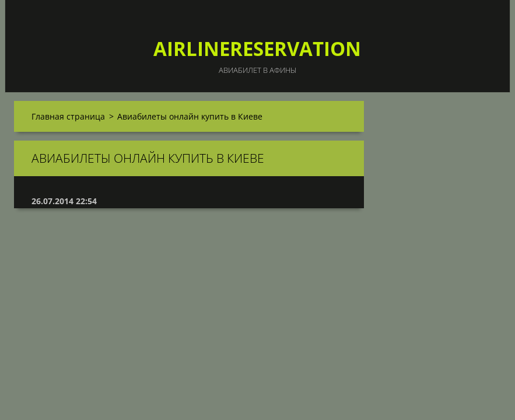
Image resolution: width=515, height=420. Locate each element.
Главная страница (68, 116)
